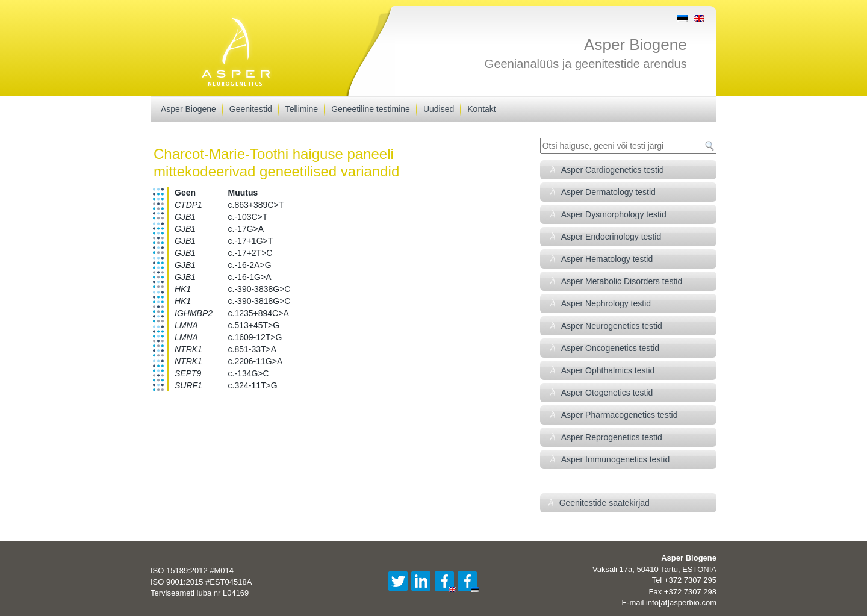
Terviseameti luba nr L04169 (200, 593)
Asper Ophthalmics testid (608, 370)
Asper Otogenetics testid (607, 393)
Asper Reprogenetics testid (612, 437)
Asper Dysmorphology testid (614, 214)
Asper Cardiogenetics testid (613, 170)
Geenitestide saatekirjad (604, 503)
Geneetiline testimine (371, 109)
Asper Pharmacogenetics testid (620, 415)
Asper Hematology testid (607, 259)
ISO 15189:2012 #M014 (192, 571)
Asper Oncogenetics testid (610, 348)
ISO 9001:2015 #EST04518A (201, 582)
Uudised (439, 109)
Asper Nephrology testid (606, 303)
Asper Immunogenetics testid (616, 459)
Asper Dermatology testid (608, 192)
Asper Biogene (635, 45)
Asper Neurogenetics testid (612, 326)
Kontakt (481, 109)
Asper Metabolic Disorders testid (622, 281)
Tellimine (302, 109)
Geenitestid (251, 109)
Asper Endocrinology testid (611, 237)
